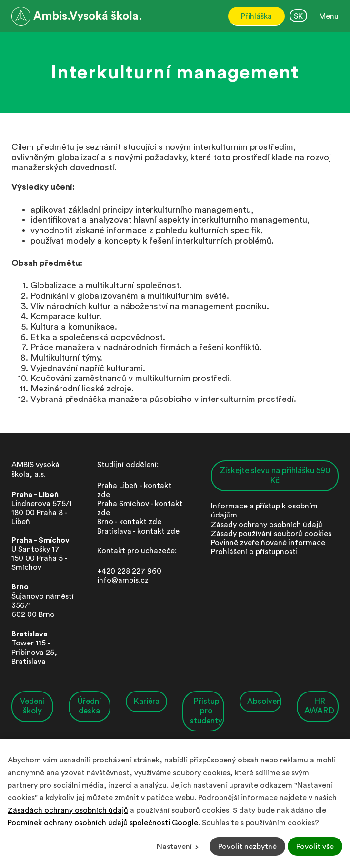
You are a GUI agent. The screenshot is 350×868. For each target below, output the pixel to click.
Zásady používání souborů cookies (271, 534)
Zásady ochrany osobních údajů (267, 525)
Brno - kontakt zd (127, 522)
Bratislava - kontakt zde (138, 531)
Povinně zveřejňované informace (268, 543)
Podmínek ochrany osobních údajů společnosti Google (103, 823)
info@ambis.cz (123, 580)
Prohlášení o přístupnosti (254, 552)
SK (298, 16)
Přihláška (256, 16)
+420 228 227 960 (129, 571)
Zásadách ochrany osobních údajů (68, 810)
